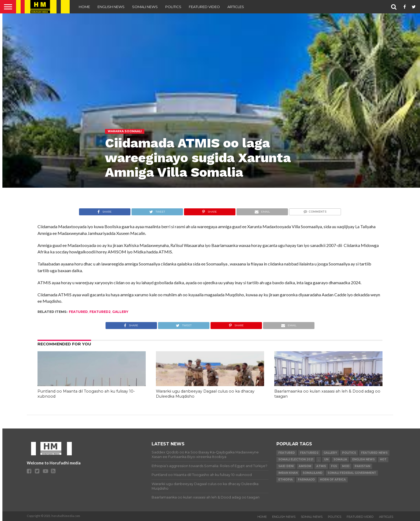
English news (363, 459)
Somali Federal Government (352, 473)
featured (78, 312)
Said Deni (286, 466)
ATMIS (321, 466)
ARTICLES (236, 7)
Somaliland (313, 473)
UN (326, 459)
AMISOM (305, 466)
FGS (334, 466)
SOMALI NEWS (145, 7)
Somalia (340, 459)
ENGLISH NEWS (111, 7)
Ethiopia (286, 480)
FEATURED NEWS (374, 453)
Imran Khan (288, 473)
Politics (349, 453)
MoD (346, 466)
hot (383, 459)
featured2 (100, 312)
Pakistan (362, 466)
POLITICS (173, 7)
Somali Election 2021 (296, 459)
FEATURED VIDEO (204, 7)
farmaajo (306, 480)
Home (84, 7)
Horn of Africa (333, 480)
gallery (120, 312)
